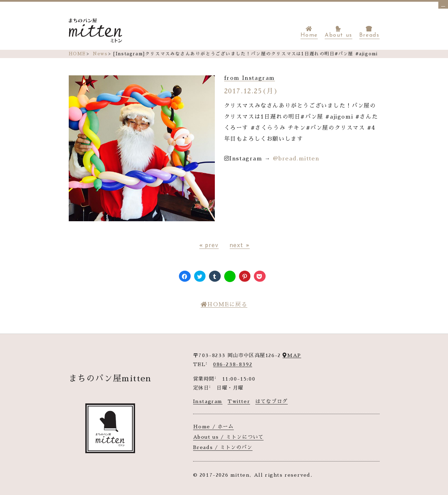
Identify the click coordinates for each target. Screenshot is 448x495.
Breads (369, 32)
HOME (77, 54)
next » (240, 245)
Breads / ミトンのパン (223, 447)
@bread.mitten (296, 159)
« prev (209, 245)
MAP (292, 355)
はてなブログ (271, 401)
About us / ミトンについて (228, 437)
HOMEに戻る (224, 305)
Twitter (239, 401)
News (100, 54)
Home (309, 32)
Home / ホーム (213, 427)
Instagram (208, 401)
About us (339, 32)
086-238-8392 (233, 364)
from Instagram (250, 78)
